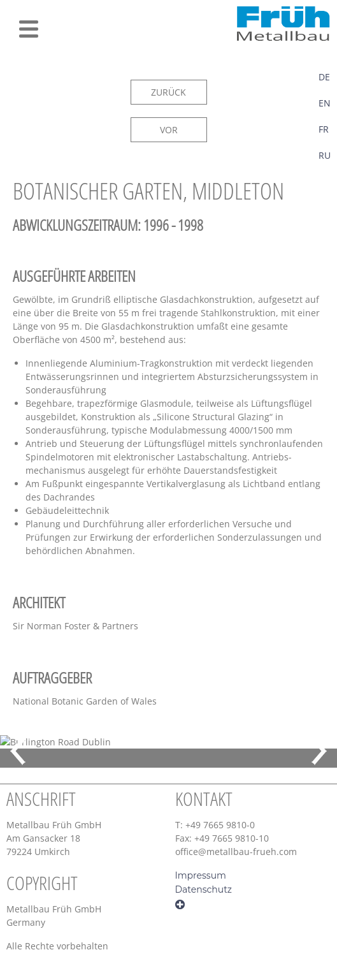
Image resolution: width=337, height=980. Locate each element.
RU (325, 155)
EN (325, 103)
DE (324, 77)
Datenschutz (204, 889)
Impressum (201, 875)
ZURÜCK (168, 92)
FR (324, 129)
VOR (169, 130)
